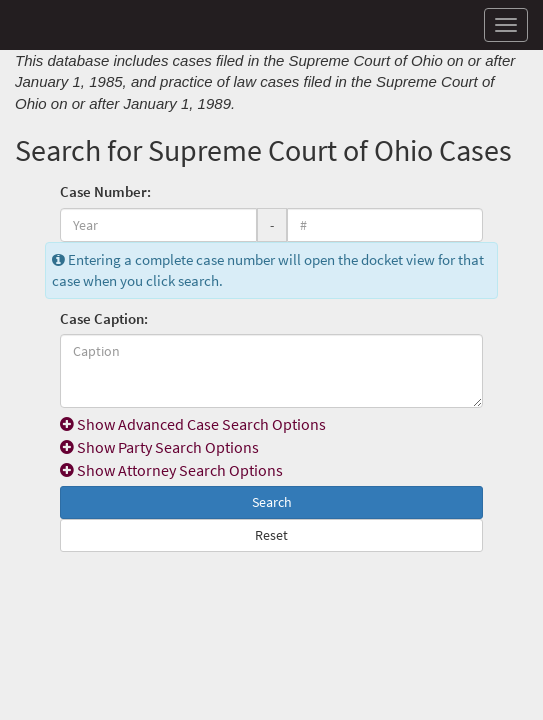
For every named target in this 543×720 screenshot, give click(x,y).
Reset (271, 535)
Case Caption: (104, 318)
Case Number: (105, 191)
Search (272, 502)
